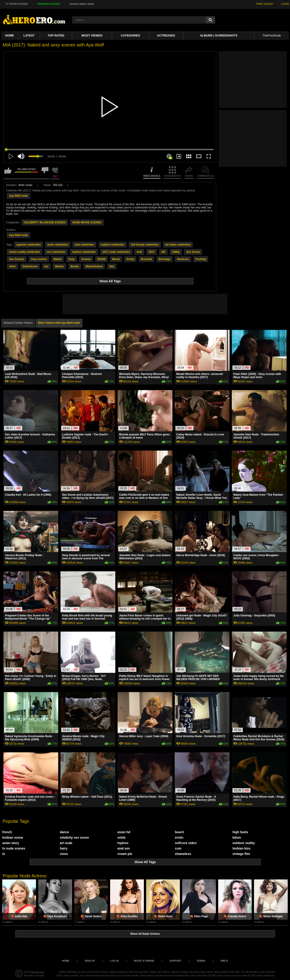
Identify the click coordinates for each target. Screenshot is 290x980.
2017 (152, 252)
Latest (29, 35)
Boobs (75, 266)
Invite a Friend (144, 961)
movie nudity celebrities (25, 252)
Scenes (86, 259)
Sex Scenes (17, 259)
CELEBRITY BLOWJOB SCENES (45, 222)
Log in (114, 961)
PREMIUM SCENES (49, 4)
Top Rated (56, 35)
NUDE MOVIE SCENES (87, 222)
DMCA (224, 961)
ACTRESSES (166, 35)
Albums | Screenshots (219, 35)
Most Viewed (92, 35)
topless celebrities (84, 252)
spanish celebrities (29, 245)
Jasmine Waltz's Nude (82, 4)
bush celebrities (58, 245)
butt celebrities (84, 245)
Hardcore (183, 259)
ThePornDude (272, 35)
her (46, 266)
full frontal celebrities (145, 245)
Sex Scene (193, 252)
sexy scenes (39, 259)
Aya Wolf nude (18, 196)
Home (9, 35)
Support (175, 961)
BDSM (101, 259)
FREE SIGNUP (265, 4)
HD (163, 252)
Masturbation (94, 266)
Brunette (146, 259)
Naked (58, 259)
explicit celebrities (113, 245)
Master (59, 266)
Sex (112, 266)
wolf (139, 252)
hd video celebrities (178, 245)
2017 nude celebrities (116, 252)
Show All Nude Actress (145, 934)
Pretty (130, 259)
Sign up (90, 961)
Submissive (30, 266)
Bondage (164, 259)
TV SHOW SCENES (17, 4)
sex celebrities (56, 252)
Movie (116, 259)
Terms (201, 961)
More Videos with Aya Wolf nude (59, 323)
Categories (130, 35)
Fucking (201, 259)
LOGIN (285, 4)
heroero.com (37, 972)
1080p (176, 252)
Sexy (72, 259)
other (12, 266)
